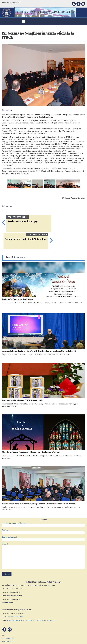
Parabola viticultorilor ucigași (23, 221)
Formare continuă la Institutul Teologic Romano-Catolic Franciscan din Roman (39, 504)
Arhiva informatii (8, 641)
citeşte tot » (7, 305)
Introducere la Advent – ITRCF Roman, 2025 (23, 400)
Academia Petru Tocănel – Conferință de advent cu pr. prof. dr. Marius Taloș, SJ (39, 351)
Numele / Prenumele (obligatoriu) (43, 524)
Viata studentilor (8, 638)
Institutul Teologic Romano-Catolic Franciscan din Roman (31, 620)
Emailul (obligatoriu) (43, 538)
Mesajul (43, 556)
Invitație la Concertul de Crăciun (18, 299)
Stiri (3, 635)
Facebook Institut (17, 617)
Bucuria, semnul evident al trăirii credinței (26, 239)
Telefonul (43, 531)
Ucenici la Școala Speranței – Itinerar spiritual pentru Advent (31, 452)
